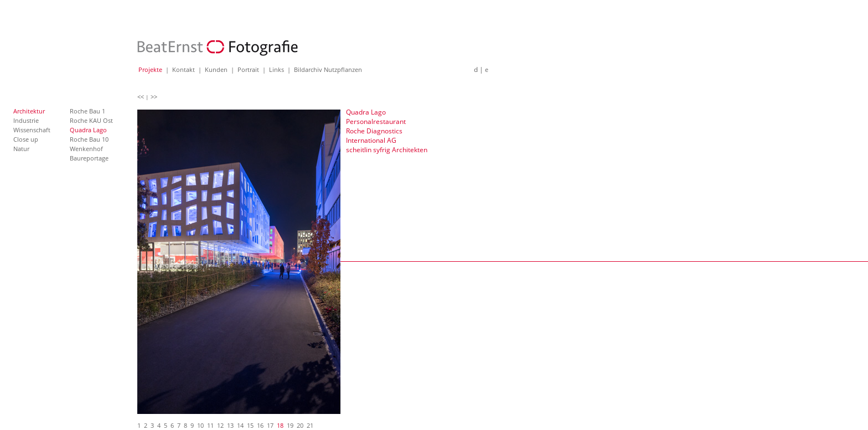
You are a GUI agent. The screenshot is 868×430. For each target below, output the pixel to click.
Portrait (248, 69)
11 (210, 425)
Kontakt (184, 69)
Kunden (216, 69)
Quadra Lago (88, 130)
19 (290, 425)
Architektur (29, 111)
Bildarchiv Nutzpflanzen (328, 69)
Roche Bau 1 (87, 111)
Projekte (150, 69)
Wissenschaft (32, 130)
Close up (26, 139)
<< (141, 97)
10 (200, 425)
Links (277, 69)
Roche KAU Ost (91, 120)
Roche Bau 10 (89, 139)
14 (240, 425)
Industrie (26, 120)
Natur (21, 149)
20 (300, 425)
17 (270, 425)
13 (230, 425)
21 (310, 425)
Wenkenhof (86, 149)
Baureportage (89, 158)
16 (260, 425)
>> (154, 97)
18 (280, 425)
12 (220, 425)
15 (250, 425)
